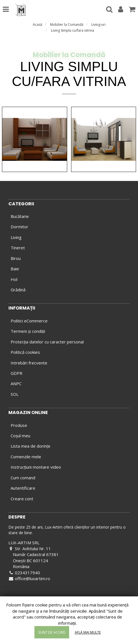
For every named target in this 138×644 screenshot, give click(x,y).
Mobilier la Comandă (67, 25)
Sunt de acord (52, 632)
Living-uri (98, 25)
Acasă (38, 25)
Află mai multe (88, 632)
